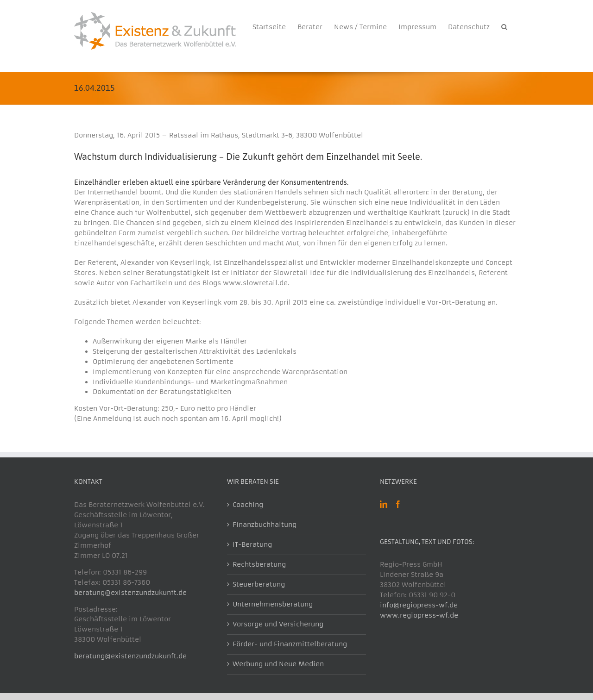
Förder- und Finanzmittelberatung (290, 644)
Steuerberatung (259, 584)
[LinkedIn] (384, 504)
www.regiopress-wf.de (419, 615)
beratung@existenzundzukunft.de (130, 593)
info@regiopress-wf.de (419, 605)
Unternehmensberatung (273, 604)
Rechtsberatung (259, 564)
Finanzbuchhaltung (265, 525)
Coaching (248, 505)
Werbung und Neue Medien (278, 664)
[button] (504, 25)
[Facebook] (398, 504)
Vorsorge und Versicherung (278, 624)
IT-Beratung (252, 544)
